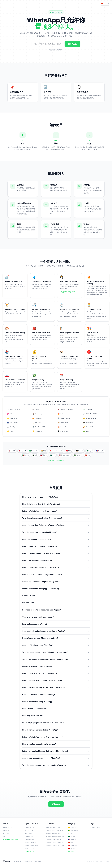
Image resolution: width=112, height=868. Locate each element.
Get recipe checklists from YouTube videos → (68, 292)
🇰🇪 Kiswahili (78, 455)
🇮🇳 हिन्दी (44, 451)
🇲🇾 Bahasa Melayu (65, 455)
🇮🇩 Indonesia (73, 845)
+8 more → (72, 852)
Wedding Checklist (31, 845)
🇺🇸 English (12, 451)
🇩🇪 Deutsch (80, 451)
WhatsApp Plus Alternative (56, 845)
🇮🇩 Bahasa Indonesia (56, 451)
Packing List (29, 836)
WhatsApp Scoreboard (54, 842)
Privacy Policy (95, 827)
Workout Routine (30, 842)
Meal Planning (30, 839)
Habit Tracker (29, 849)
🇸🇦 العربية (90, 451)
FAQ (4, 836)
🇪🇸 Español (22, 451)
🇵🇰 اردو (34, 455)
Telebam (38, 861)
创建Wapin (72, 44)
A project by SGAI (92, 861)
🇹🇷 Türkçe (69, 451)
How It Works (7, 827)
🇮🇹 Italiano (25, 455)
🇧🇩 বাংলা (53, 455)
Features (6, 830)
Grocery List (29, 830)
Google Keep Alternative (55, 836)
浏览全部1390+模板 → (56, 460)
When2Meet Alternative (55, 830)
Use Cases (6, 833)
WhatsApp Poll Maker (54, 839)
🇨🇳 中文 (87, 455)
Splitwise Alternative (54, 827)
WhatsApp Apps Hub (10, 839)
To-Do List (28, 833)
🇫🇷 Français (100, 451)
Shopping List (29, 827)
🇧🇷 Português (34, 451)
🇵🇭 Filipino (43, 455)
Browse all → (29, 852)
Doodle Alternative (53, 833)
